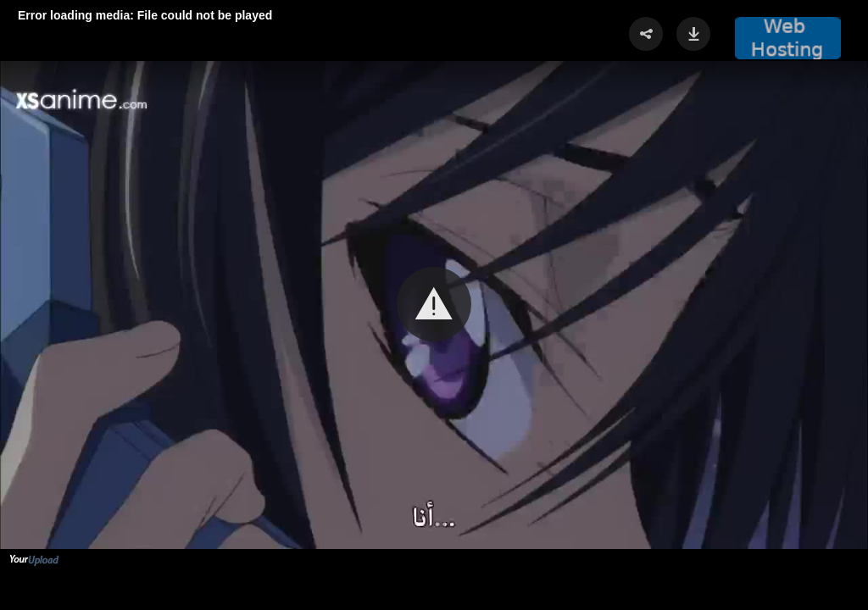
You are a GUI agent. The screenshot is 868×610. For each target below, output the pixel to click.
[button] (434, 304)
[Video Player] (434, 305)
